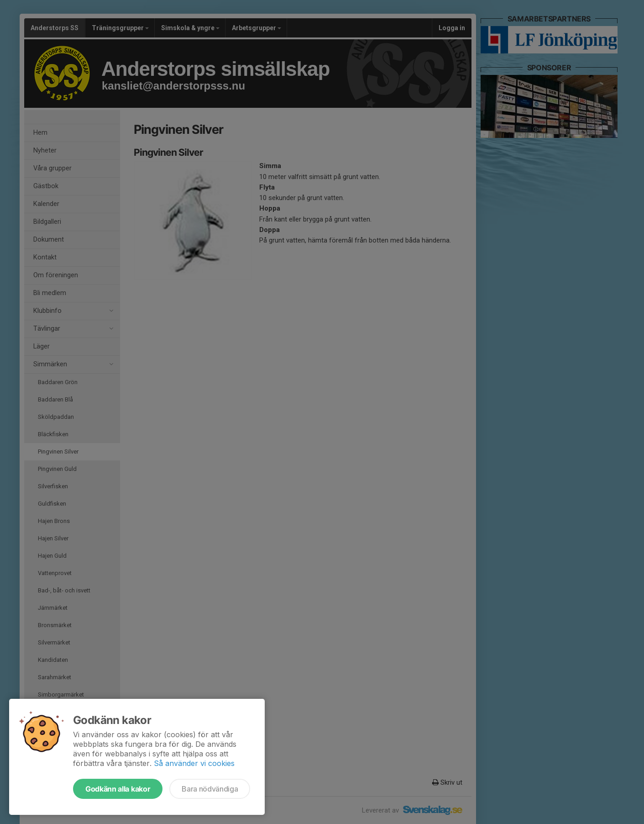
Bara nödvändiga (210, 789)
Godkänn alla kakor (118, 789)
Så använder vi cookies (194, 763)
